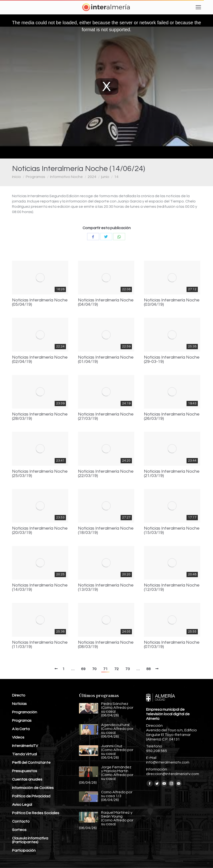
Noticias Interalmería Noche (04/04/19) (106, 302)
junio (105, 177)
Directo (19, 695)
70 (94, 669)
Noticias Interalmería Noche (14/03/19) (40, 587)
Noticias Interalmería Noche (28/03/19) (40, 416)
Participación (24, 850)
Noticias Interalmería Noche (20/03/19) (40, 531)
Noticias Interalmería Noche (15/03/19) (172, 531)
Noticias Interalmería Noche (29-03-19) (172, 360)
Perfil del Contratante (31, 763)
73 (128, 669)
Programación (25, 712)
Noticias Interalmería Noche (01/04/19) (106, 360)
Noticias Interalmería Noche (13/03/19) (106, 587)
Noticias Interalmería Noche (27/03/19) (106, 416)
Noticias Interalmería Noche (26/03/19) (172, 416)
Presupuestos (25, 771)
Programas (35, 177)
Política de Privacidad (31, 796)
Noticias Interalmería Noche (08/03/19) (106, 645)
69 (83, 669)
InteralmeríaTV (25, 746)
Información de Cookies (33, 788)
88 (148, 669)
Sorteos (19, 830)
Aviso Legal (22, 805)
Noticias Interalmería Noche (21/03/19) (172, 474)
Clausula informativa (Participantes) (30, 840)
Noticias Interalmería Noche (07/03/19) (172, 645)
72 (116, 669)
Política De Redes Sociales (36, 813)
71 (105, 669)
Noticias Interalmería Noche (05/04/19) (40, 302)
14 (116, 177)
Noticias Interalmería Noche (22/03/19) (106, 474)
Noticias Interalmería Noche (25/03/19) (40, 474)
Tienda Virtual (24, 754)
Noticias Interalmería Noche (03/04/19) (172, 302)
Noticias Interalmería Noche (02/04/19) (40, 360)
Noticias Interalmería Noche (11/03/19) (40, 645)
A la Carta (21, 729)
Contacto (21, 821)
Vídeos (18, 737)
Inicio (16, 177)
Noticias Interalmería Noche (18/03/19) (106, 531)
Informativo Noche (66, 177)
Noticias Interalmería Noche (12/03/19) (172, 587)
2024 (92, 177)
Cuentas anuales (27, 779)
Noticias (19, 704)
